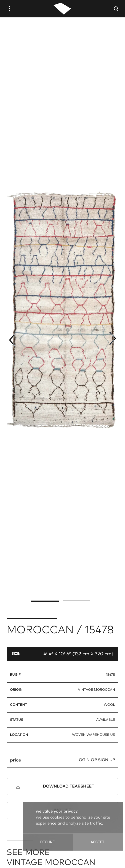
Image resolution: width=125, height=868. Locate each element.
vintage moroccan (96, 690)
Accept (97, 842)
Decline (47, 842)
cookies (57, 818)
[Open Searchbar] (116, 9)
